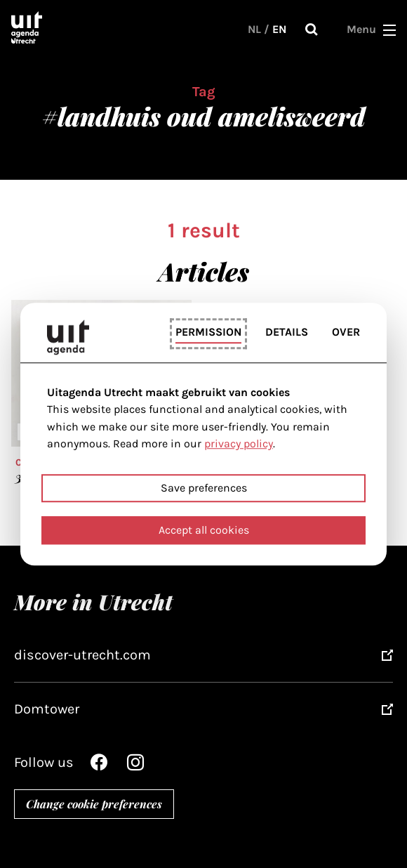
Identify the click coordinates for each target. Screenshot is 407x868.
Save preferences (204, 488)
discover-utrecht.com (82, 655)
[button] (389, 29)
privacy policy (239, 443)
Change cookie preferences (94, 804)
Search (312, 29)
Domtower (47, 709)
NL (254, 29)
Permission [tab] (208, 332)
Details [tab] (287, 332)
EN (279, 29)
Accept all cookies (204, 530)
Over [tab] (346, 332)
